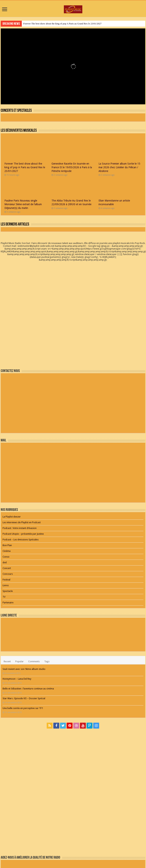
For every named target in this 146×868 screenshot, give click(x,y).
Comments (34, 618)
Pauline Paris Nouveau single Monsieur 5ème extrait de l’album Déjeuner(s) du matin (23, 204)
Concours (8, 530)
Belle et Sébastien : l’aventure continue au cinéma (28, 645)
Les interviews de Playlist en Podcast (22, 479)
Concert (7, 524)
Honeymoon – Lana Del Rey (17, 635)
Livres (6, 542)
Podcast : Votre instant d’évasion (20, 484)
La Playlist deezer (12, 473)
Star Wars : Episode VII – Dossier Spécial (24, 655)
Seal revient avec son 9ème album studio (24, 625)
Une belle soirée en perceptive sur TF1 (23, 664)
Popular (19, 618)
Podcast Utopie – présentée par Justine (23, 490)
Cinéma (7, 507)
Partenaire (8, 559)
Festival (6, 536)
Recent (7, 618)
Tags (47, 618)
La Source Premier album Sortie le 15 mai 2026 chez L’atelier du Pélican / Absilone (119, 167)
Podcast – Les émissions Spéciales (21, 496)
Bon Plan (7, 502)
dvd (5, 519)
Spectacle (8, 547)
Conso (6, 513)
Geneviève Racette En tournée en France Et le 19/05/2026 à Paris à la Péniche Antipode (72, 167)
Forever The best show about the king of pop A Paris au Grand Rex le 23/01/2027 (62, 24)
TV (4, 553)
